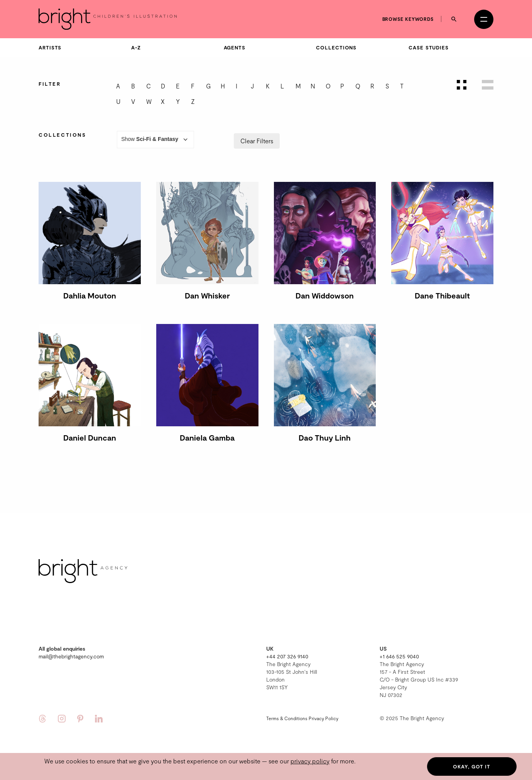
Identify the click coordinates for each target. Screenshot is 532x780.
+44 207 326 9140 (287, 656)
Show (155, 140)
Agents (235, 47)
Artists (50, 47)
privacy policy (310, 761)
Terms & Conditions (287, 718)
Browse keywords (408, 19)
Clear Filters (257, 141)
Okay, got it (472, 766)
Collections (336, 47)
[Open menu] (484, 19)
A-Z (136, 47)
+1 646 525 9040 (399, 656)
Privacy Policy (323, 718)
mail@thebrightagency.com (71, 656)
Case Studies (429, 47)
